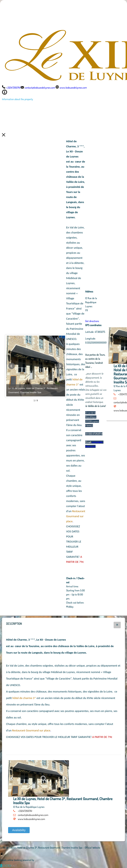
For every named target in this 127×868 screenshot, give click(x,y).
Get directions (114, 321)
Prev (12, 366)
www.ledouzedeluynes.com (31, 819)
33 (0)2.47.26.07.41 (116, 434)
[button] (117, 625)
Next (82, 366)
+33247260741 (25, 811)
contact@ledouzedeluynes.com (33, 815)
